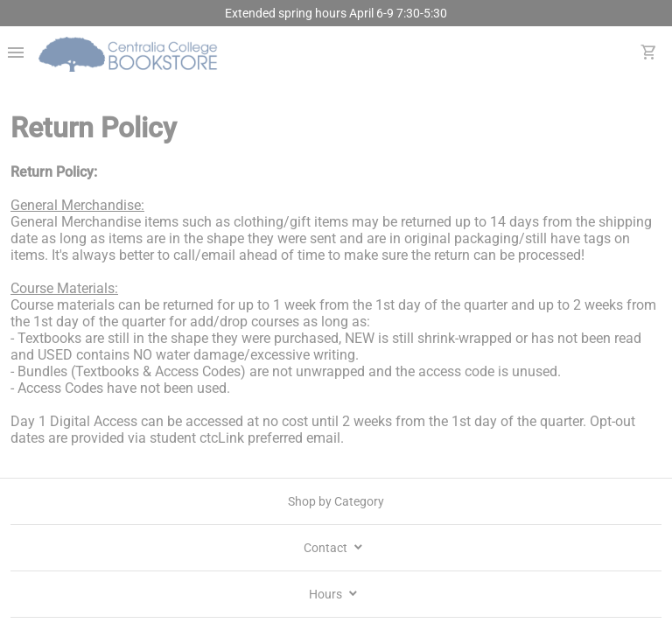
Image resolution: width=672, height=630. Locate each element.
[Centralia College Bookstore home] (130, 54)
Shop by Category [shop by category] (336, 501)
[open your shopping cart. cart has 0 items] (649, 54)
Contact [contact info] (334, 548)
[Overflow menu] (16, 54)
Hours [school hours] (334, 594)
